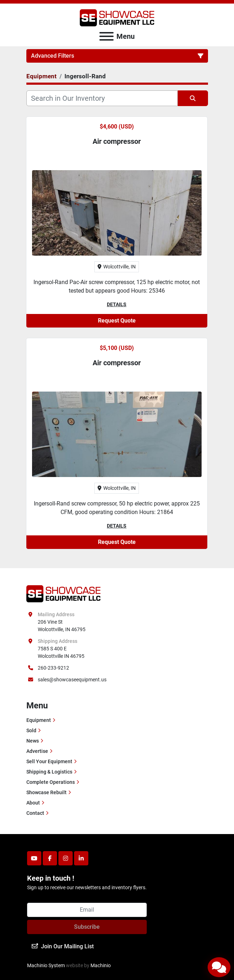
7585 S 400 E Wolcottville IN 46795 (61, 652)
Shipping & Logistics (49, 772)
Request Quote (117, 321)
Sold (31, 730)
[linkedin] (81, 858)
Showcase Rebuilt (46, 792)
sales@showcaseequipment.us (72, 680)
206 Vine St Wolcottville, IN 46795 (62, 626)
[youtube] (34, 858)
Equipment (39, 720)
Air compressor (117, 141)
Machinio (101, 965)
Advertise (37, 751)
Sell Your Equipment (49, 761)
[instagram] (66, 858)
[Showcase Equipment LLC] (64, 593)
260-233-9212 (53, 668)
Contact (35, 813)
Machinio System (46, 965)
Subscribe (87, 927)
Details (117, 304)
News (33, 741)
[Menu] (106, 36)
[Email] (87, 910)
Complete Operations (51, 782)
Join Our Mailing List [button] (63, 946)
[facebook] (50, 858)
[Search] (102, 98)
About (33, 803)
